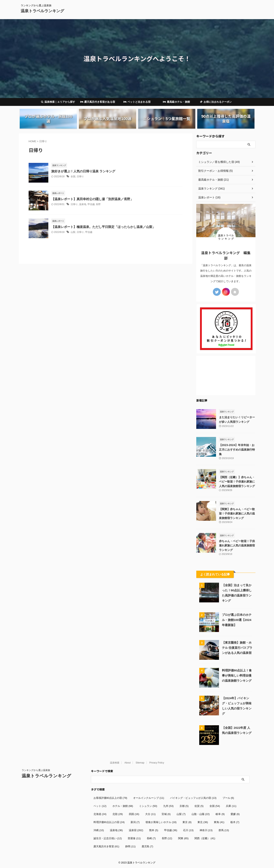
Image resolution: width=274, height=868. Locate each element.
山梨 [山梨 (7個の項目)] (181, 814)
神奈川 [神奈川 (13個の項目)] (206, 830)
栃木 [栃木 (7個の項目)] (235, 822)
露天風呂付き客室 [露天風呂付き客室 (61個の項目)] (106, 846)
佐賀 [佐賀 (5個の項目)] (199, 806)
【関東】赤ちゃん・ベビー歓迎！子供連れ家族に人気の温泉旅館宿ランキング (237, 513)
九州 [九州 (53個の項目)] (168, 806)
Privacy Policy (157, 763)
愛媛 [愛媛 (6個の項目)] (235, 814)
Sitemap (140, 763)
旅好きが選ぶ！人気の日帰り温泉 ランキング (83, 171)
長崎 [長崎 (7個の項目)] (151, 838)
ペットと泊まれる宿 (137, 102)
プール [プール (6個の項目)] (228, 798)
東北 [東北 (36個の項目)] (203, 822)
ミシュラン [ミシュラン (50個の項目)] (148, 806)
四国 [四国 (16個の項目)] (134, 814)
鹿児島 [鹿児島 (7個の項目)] (147, 846)
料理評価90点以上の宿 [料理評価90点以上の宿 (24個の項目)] (109, 822)
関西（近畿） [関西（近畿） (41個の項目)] (205, 838)
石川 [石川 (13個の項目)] (188, 830)
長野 (98, 204)
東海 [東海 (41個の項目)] (219, 822)
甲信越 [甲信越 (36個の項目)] (171, 830)
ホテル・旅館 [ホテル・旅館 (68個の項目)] (123, 806)
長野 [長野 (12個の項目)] (167, 838)
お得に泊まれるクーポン (216, 102)
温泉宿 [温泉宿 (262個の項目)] (136, 830)
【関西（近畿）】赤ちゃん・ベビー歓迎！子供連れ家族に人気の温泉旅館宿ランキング (237, 481)
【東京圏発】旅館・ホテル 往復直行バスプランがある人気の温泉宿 (237, 647)
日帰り (80, 176)
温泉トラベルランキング (42, 11)
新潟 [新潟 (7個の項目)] (135, 822)
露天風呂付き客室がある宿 (98, 102)
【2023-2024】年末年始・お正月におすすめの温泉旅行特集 (237, 449)
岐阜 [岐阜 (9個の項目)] (220, 814)
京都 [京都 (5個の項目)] (184, 806)
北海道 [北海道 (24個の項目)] (100, 814)
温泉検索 (115, 763)
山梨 (73, 232)
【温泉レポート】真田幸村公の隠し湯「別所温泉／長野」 (92, 199)
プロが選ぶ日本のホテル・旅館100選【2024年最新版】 (237, 620)
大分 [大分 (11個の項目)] (150, 814)
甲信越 (91, 204)
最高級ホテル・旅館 (176, 102)
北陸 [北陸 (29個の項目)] (118, 814)
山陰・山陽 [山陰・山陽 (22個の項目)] (201, 814)
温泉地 (83, 204)
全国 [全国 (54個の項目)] (215, 806)
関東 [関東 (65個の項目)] (183, 838)
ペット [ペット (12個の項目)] (100, 806)
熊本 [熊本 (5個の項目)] (154, 830)
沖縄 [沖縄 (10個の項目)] (99, 830)
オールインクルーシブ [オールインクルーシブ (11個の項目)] (149, 798)
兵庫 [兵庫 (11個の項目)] (231, 806)
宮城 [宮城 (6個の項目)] (166, 814)
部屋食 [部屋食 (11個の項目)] (134, 838)
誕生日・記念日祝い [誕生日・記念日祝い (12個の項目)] (108, 838)
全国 (73, 176)
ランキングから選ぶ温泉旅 (36, 770)
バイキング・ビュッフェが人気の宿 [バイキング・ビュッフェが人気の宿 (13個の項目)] (193, 798)
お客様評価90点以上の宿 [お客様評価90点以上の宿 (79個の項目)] (110, 798)
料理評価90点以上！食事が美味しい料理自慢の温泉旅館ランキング (237, 675)
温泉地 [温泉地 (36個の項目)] (116, 830)
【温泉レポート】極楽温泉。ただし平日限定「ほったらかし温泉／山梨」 (103, 227)
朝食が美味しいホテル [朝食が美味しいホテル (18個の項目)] (161, 822)
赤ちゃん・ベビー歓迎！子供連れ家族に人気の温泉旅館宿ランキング (237, 545)
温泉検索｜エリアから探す (58, 102)
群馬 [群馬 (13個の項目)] (224, 830)
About (128, 763)
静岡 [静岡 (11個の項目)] (130, 846)
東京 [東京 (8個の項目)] (187, 822)
